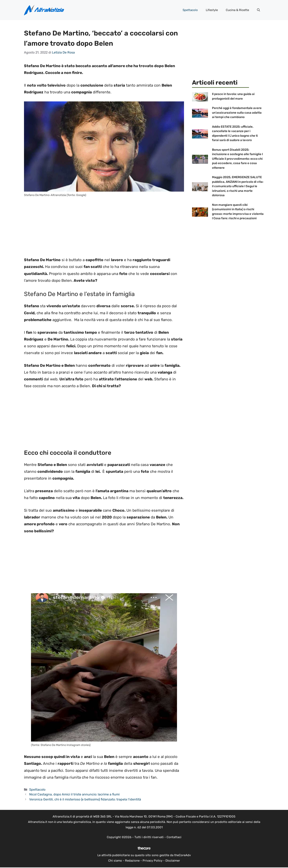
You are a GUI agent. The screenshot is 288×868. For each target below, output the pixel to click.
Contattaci (174, 837)
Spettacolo (190, 10)
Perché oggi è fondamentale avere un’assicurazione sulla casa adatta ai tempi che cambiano (237, 113)
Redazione (132, 861)
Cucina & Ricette (237, 10)
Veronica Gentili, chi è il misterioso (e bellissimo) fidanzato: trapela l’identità (85, 799)
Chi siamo (115, 861)
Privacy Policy (152, 861)
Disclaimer (173, 861)
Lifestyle (212, 10)
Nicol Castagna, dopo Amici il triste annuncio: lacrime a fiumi (74, 794)
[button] (258, 10)
